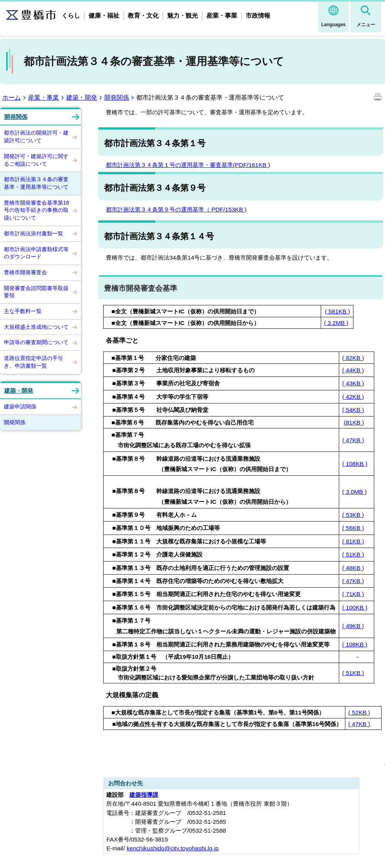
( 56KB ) (353, 528)
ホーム (12, 97)
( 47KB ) (353, 440)
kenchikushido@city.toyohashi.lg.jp (173, 848)
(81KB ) (354, 422)
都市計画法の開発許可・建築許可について (36, 137)
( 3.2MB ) (336, 323)
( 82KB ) (353, 358)
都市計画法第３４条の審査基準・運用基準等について (36, 183)
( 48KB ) (353, 568)
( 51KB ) (353, 554)
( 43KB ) (353, 383)
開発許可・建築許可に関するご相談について (36, 160)
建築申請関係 (20, 407)
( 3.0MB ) (355, 492)
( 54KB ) (353, 410)
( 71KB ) (353, 594)
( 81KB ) (353, 541)
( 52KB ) (359, 712)
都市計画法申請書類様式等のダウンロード (36, 253)
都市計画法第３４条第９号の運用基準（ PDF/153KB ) (176, 209)
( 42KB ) (353, 397)
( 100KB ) (355, 607)
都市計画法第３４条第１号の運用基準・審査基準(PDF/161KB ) (188, 165)
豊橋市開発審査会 (25, 272)
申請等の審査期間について (36, 342)
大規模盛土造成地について (36, 327)
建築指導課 (144, 795)
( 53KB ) (353, 515)
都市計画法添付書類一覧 (33, 233)
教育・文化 (143, 16)
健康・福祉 (104, 16)
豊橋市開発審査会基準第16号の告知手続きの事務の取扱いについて (37, 210)
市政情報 (258, 16)
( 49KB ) (353, 626)
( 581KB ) (337, 311)
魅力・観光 (182, 16)
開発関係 (117, 97)
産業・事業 (222, 16)
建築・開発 (82, 97)
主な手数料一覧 (23, 311)
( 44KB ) (353, 370)
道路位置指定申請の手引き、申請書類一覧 (33, 362)
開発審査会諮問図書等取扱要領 (36, 292)
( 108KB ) (355, 464)
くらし (71, 16)
